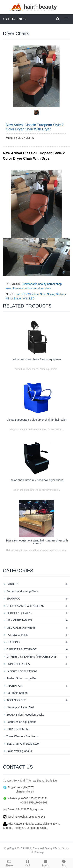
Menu (46, 863)
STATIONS (13, 642)
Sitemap (39, 852)
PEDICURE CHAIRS (19, 613)
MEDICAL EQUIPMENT (21, 628)
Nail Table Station (17, 693)
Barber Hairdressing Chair (22, 591)
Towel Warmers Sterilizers (22, 736)
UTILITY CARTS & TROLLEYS (25, 606)
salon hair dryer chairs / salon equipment (37, 359)
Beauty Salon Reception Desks (25, 715)
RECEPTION (14, 686)
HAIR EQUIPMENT (18, 729)
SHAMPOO (13, 599)
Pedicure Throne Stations (22, 671)
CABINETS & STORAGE (22, 649)
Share (9, 863)
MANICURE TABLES (19, 620)
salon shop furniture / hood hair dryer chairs (37, 480)
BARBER (12, 584)
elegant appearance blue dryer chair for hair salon (37, 420)
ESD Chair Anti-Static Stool (23, 744)
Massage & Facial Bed (20, 707)
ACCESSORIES (16, 700)
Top (64, 863)
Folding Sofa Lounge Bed (22, 678)
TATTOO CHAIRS (17, 635)
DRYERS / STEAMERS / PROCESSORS (31, 657)
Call (27, 863)
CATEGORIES (14, 19)
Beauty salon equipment (21, 722)
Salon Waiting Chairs (19, 751)
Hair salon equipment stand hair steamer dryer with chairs (37, 542)
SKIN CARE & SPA (18, 664)
